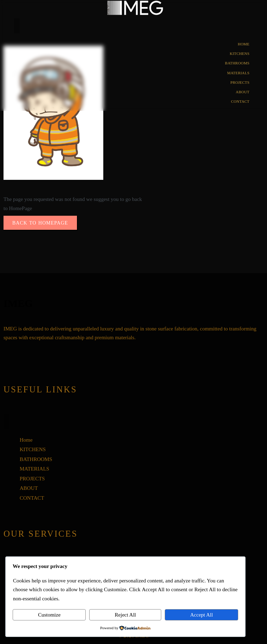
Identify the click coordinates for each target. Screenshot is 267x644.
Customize (49, 615)
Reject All (125, 615)
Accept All (201, 615)
